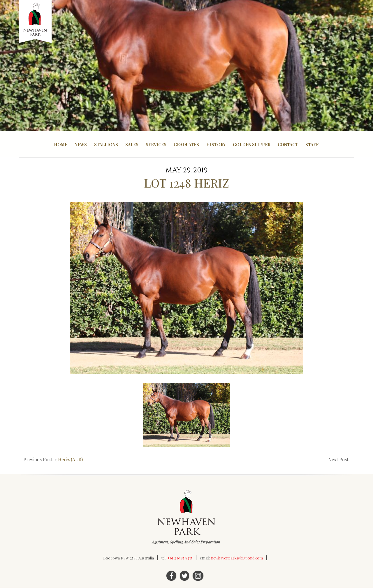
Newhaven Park (36, 22)
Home (61, 145)
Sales (132, 145)
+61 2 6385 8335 (180, 558)
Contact (288, 145)
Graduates (186, 145)
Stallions (106, 145)
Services (156, 145)
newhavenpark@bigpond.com (237, 558)
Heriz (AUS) (70, 460)
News (81, 145)
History (216, 145)
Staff (312, 145)
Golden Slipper (252, 145)
